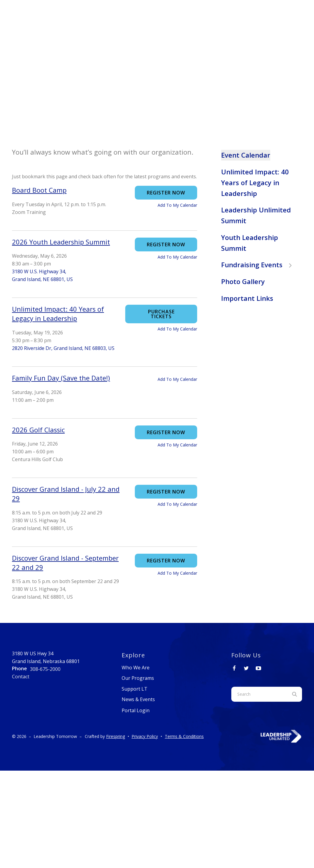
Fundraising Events (259, 265)
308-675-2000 (45, 669)
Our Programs (138, 678)
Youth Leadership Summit (250, 243)
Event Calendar (246, 155)
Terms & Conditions (184, 736)
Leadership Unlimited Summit (256, 215)
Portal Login (136, 710)
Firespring (116, 736)
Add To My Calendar (177, 205)
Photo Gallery (243, 281)
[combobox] (259, 694)
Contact (21, 677)
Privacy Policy (145, 736)
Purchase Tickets (161, 314)
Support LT (135, 689)
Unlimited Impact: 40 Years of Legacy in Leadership (255, 182)
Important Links (247, 298)
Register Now (166, 193)
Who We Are (136, 668)
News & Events (138, 699)
